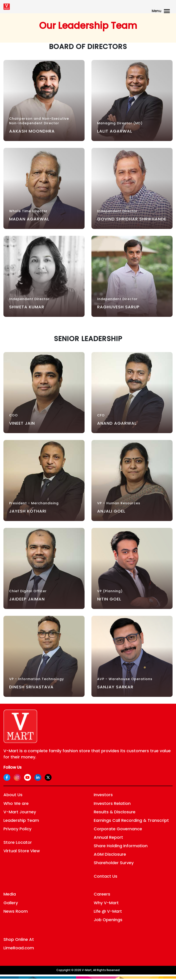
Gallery (11, 903)
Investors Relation (112, 803)
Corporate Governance (118, 829)
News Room (16, 911)
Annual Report (108, 837)
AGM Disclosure (110, 854)
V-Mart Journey (20, 812)
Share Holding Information (121, 846)
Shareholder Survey (114, 863)
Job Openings (108, 920)
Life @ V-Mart (108, 911)
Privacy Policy (17, 829)
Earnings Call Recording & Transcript (131, 820)
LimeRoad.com (19, 948)
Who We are (16, 803)
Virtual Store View (22, 851)
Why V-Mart (106, 903)
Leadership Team (21, 820)
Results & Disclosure (115, 812)
